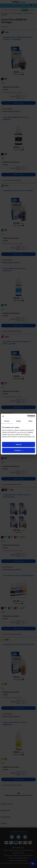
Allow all (18, 444)
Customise (19, 450)
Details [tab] (19, 421)
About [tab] (30, 421)
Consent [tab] (7, 421)
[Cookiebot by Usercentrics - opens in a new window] (27, 416)
